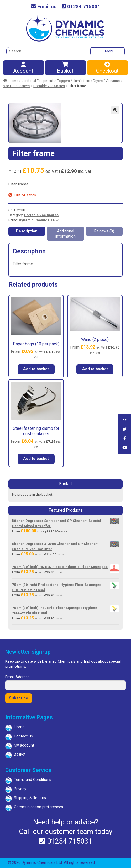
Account (23, 68)
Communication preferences (38, 807)
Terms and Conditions (33, 780)
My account (24, 745)
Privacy (20, 789)
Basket (65, 68)
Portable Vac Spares (49, 86)
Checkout (107, 68)
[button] (115, 110)
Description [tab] (27, 231)
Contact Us (23, 736)
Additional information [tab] (65, 234)
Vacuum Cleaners (16, 86)
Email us (44, 7)
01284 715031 (81, 7)
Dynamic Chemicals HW (39, 220)
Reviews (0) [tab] (104, 231)
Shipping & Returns (30, 798)
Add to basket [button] (36, 369)
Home (14, 81)
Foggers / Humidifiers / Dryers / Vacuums (88, 81)
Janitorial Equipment (38, 81)
